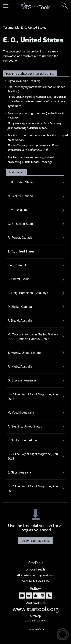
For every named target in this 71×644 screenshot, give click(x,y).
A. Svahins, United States (25, 426)
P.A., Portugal (17, 265)
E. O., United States (33, 40)
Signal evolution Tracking (24, 81)
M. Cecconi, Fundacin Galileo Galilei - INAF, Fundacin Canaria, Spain (33, 337)
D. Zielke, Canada (20, 307)
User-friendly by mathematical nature (32, 87)
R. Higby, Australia (20, 367)
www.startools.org (35, 609)
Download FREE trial (36, 541)
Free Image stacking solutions (26, 113)
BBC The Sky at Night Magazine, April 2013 (33, 397)
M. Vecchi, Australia (21, 413)
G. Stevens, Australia (22, 380)
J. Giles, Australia (19, 472)
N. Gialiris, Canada (20, 196)
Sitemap (35, 616)
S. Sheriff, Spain (18, 279)
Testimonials (11, 28)
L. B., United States (21, 182)
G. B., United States (21, 224)
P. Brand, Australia (20, 321)
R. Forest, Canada (20, 238)
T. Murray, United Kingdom (25, 353)
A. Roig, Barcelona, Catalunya (28, 293)
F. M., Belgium (17, 210)
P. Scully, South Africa (22, 440)
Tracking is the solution (22, 135)
